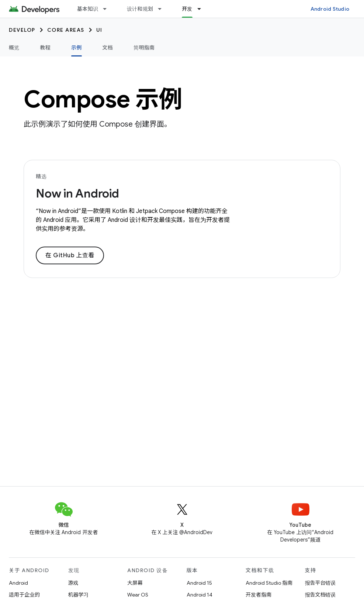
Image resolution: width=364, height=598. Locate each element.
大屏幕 (135, 583)
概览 (14, 48)
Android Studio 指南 (269, 583)
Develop (22, 30)
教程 (46, 48)
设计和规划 (140, 9)
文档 (108, 48)
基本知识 (88, 9)
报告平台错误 (320, 583)
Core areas (66, 30)
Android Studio (330, 9)
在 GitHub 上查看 (70, 255)
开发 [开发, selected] (187, 9)
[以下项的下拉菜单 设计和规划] (163, 9)
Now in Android (77, 193)
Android (18, 583)
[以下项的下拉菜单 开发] (202, 9)
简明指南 (144, 48)
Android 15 (199, 583)
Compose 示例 (103, 99)
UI (99, 30)
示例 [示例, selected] (77, 48)
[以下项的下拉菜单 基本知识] (108, 9)
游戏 (73, 583)
